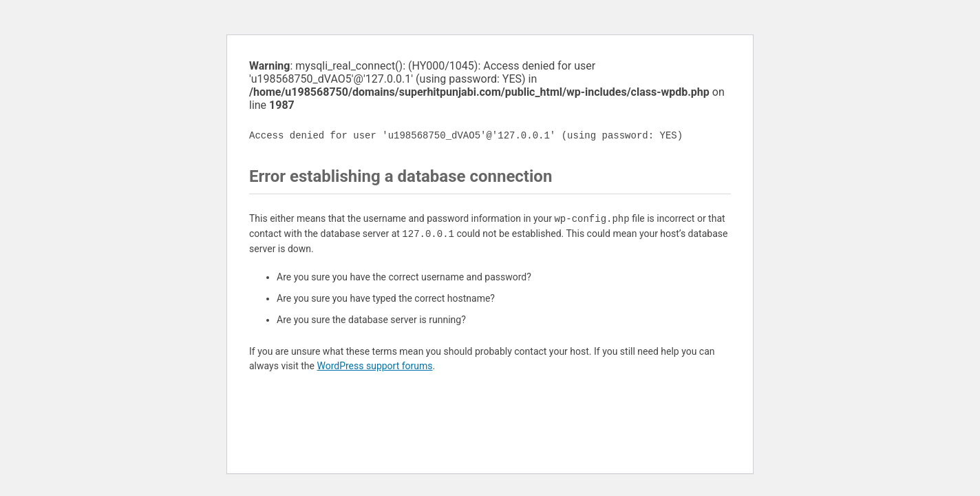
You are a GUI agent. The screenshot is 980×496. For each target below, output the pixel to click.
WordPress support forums (374, 366)
